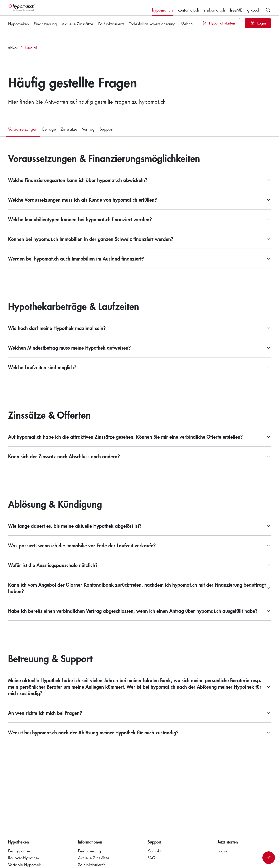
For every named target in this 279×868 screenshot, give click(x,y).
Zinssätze (69, 129)
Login (222, 851)
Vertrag (88, 129)
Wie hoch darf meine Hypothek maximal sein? (57, 328)
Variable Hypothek (24, 865)
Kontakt (154, 851)
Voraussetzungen (23, 129)
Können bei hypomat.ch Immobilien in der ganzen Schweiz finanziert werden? (91, 239)
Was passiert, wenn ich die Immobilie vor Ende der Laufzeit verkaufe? (82, 545)
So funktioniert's (92, 865)
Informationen (90, 842)
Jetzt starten (228, 842)
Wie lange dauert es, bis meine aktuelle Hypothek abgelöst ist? (75, 526)
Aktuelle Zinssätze (77, 24)
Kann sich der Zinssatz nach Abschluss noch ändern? (64, 456)
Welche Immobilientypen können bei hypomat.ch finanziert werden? (80, 219)
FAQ (152, 858)
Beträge (49, 129)
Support (106, 129)
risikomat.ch (215, 10)
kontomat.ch (188, 10)
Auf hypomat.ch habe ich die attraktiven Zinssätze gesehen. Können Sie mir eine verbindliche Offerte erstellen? (125, 437)
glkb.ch (254, 10)
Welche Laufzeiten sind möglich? (42, 367)
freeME (236, 10)
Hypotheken (19, 24)
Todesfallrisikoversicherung (152, 24)
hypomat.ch (162, 10)
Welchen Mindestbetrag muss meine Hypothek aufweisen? (69, 348)
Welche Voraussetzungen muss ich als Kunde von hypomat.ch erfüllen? (83, 200)
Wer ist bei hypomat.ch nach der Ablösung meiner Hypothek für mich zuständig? (93, 732)
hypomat (31, 47)
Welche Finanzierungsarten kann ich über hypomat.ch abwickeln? (78, 180)
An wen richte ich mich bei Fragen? (45, 713)
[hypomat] (22, 8)
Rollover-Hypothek (24, 858)
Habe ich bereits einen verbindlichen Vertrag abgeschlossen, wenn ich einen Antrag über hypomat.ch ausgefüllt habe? (133, 611)
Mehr (185, 24)
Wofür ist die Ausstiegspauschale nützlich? (53, 565)
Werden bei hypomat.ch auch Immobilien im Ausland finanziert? (76, 259)
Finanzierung (45, 24)
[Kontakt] (269, 858)
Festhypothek (19, 851)
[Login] (258, 23)
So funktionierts (111, 24)
